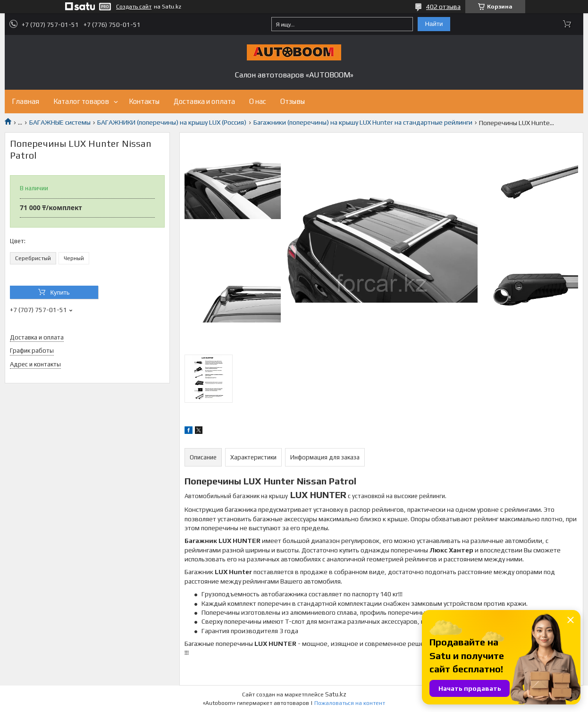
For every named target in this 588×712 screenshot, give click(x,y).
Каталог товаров (81, 101)
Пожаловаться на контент (350, 703)
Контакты (144, 101)
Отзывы (293, 101)
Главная (25, 101)
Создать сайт (134, 7)
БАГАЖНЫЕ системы (60, 122)
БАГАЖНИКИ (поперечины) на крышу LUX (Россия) (172, 122)
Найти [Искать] (434, 24)
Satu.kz (336, 694)
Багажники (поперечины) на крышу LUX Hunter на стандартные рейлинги (363, 122)
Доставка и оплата (204, 101)
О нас (258, 101)
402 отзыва (443, 7)
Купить (60, 292)
